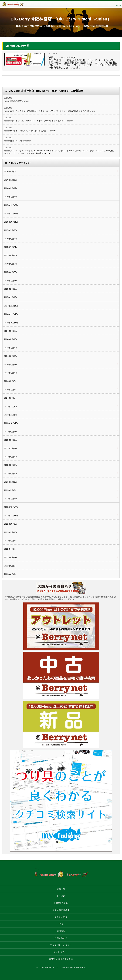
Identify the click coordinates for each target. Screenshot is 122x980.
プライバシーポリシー (61, 945)
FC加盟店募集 (61, 903)
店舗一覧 (61, 889)
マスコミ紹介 (61, 917)
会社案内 (61, 896)
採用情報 (61, 931)
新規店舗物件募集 (61, 910)
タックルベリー (16, 4)
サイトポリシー (61, 952)
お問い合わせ (61, 938)
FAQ (61, 924)
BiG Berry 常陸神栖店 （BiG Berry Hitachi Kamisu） (61, 19)
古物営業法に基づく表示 (61, 959)
